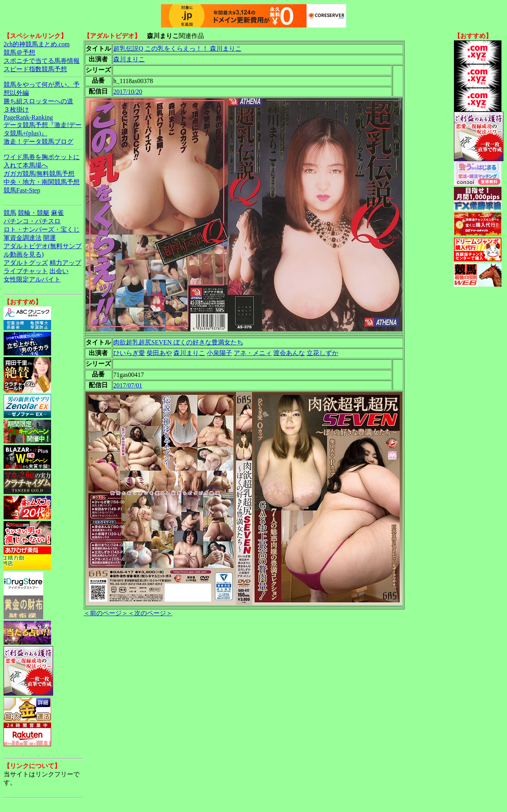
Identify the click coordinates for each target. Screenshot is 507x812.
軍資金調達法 (23, 238)
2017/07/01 (128, 385)
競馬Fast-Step (22, 190)
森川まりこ (129, 59)
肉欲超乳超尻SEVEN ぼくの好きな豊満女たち (178, 342)
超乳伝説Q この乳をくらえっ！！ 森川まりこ (177, 48)
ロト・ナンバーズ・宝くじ (42, 229)
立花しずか (322, 353)
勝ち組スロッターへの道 (38, 101)
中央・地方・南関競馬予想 (42, 182)
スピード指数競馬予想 (35, 69)
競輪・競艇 (34, 213)
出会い (59, 271)
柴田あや (159, 353)
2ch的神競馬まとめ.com (37, 44)
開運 (50, 238)
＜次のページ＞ (150, 613)
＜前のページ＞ (106, 613)
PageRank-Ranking (28, 117)
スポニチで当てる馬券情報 (42, 61)
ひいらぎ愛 (129, 353)
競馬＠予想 (19, 52)
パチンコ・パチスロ (32, 221)
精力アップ (65, 263)
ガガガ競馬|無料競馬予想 (39, 174)
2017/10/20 (128, 92)
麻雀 (57, 213)
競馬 (10, 213)
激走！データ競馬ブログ (38, 142)
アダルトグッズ (26, 263)
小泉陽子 (219, 353)
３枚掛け (16, 109)
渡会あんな (289, 353)
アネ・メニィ (253, 353)
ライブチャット (26, 271)
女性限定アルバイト (32, 279)
